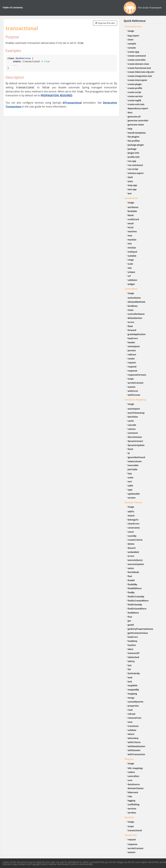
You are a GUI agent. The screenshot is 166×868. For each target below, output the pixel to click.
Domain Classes (134, 502)
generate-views (136, 125)
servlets (132, 813)
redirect (132, 354)
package (132, 149)
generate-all (134, 117)
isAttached (133, 657)
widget (131, 284)
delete (131, 544)
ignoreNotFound (136, 457)
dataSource (134, 784)
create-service (135, 96)
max (130, 236)
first (130, 617)
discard (132, 548)
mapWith (133, 685)
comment (133, 433)
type (130, 490)
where (131, 734)
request (132, 362)
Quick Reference (135, 21)
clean (131, 40)
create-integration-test (140, 76)
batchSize (133, 417)
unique (131, 272)
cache (131, 421)
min (130, 244)
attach (131, 516)
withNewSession (137, 746)
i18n (130, 796)
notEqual (133, 252)
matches (132, 231)
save (130, 722)
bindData (133, 306)
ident (131, 649)
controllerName (136, 314)
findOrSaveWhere (137, 609)
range (131, 260)
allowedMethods (137, 302)
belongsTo (133, 520)
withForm (133, 391)
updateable (134, 494)
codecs (131, 772)
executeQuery (135, 560)
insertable (133, 465)
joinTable (133, 469)
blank (131, 215)
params (132, 350)
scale (130, 264)
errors (131, 322)
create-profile (135, 88)
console (132, 48)
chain (131, 310)
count (131, 532)
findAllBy (133, 584)
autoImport (134, 409)
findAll (131, 580)
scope (131, 379)
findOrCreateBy (136, 597)
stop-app (132, 185)
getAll (131, 625)
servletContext (136, 383)
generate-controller (138, 120)
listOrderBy (134, 673)
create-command (137, 56)
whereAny (133, 738)
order (131, 478)
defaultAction (135, 318)
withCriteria (134, 742)
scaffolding (134, 804)
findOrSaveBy (135, 605)
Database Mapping (135, 400)
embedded (133, 552)
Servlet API (131, 835)
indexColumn (135, 461)
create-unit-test (136, 104)
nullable (132, 256)
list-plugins (134, 137)
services (132, 809)
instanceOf (134, 653)
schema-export (136, 173)
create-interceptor (138, 80)
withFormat (134, 395)
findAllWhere (135, 588)
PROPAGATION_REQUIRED (56, 95)
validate (132, 730)
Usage (131, 31)
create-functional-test (139, 68)
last (130, 665)
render (131, 359)
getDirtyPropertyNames (141, 629)
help (130, 129)
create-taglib (134, 100)
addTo (131, 511)
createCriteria (135, 540)
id (129, 453)
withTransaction (136, 754)
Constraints (131, 198)
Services (129, 817)
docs (130, 112)
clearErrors (134, 524)
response (133, 371)
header (131, 342)
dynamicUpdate (136, 445)
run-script (133, 169)
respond (132, 367)
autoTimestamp (136, 413)
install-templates (137, 133)
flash (130, 326)
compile (132, 44)
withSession (134, 750)
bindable (132, 211)
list (129, 669)
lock (130, 682)
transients (133, 726)
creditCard (133, 219)
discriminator (135, 437)
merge (131, 698)
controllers (134, 776)
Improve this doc (105, 23)
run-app (132, 161)
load (130, 677)
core (130, 780)
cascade (132, 425)
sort (130, 481)
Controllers (131, 289)
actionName (134, 298)
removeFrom (135, 718)
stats (130, 181)
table (130, 486)
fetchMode (133, 572)
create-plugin (135, 84)
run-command (135, 165)
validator (133, 280)
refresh (132, 714)
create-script (134, 92)
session (132, 387)
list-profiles (134, 141)
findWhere (133, 613)
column (132, 429)
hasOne (132, 645)
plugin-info (134, 153)
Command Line (133, 26)
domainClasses (136, 788)
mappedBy (133, 690)
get (129, 621)
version (132, 498)
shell (130, 177)
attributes (133, 207)
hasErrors (133, 338)
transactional (135, 830)
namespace (134, 346)
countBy (132, 536)
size (130, 268)
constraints (134, 528)
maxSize (132, 240)
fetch (130, 449)
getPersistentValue (138, 633)
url (129, 276)
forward (132, 330)
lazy (130, 473)
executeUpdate (136, 564)
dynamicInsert (135, 441)
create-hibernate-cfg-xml (141, 72)
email (131, 223)
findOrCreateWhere (138, 601)
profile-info (134, 157)
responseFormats (137, 375)
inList (131, 227)
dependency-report (138, 108)
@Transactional (72, 103)
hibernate (133, 792)
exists (131, 568)
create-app (133, 52)
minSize (132, 248)
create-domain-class (138, 64)
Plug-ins (129, 759)
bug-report (133, 36)
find (130, 576)
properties (133, 706)
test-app (132, 189)
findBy (131, 592)
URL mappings (135, 768)
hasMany (133, 641)
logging (132, 800)
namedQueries (136, 702)
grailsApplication (137, 334)
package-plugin (136, 145)
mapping (132, 694)
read (130, 710)
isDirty (131, 661)
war (130, 193)
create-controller (137, 60)
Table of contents (13, 7)
